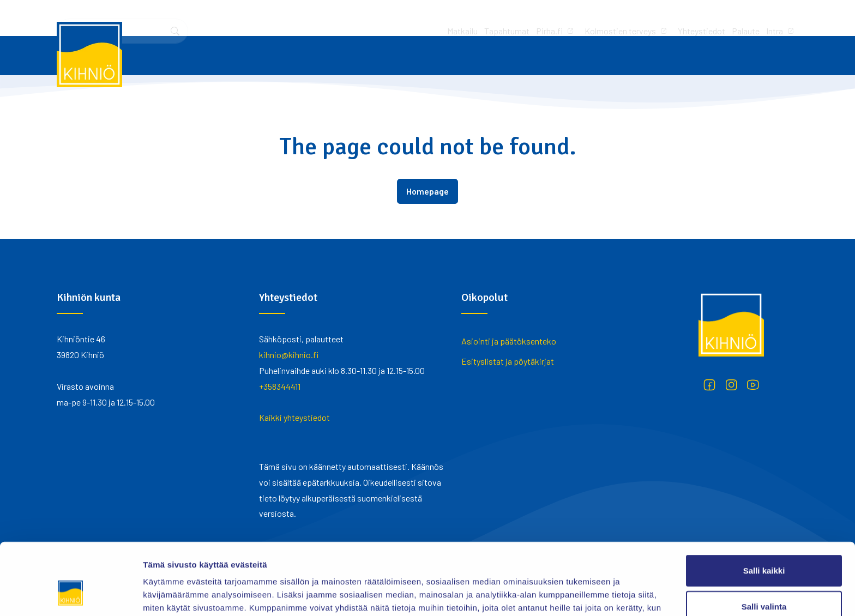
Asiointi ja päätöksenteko (509, 341)
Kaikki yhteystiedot (294, 417)
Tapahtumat (362, 18)
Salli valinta (764, 545)
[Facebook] (709, 385)
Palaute (601, 18)
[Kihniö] (89, 55)
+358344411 (280, 386)
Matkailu (318, 18)
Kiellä (764, 580)
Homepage (427, 191)
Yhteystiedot (557, 18)
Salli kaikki (764, 509)
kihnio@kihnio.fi (289, 355)
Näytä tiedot (583, 594)
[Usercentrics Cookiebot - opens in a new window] (71, 595)
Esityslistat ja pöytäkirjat (508, 361)
